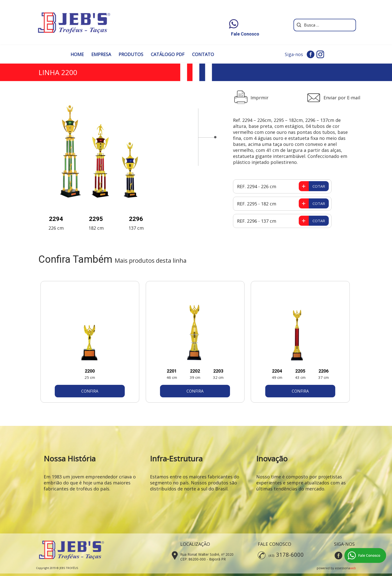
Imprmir (259, 98)
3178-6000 (290, 554)
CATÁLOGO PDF (168, 54)
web (353, 568)
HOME (77, 54)
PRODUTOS (131, 54)
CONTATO (203, 54)
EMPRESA (101, 54)
